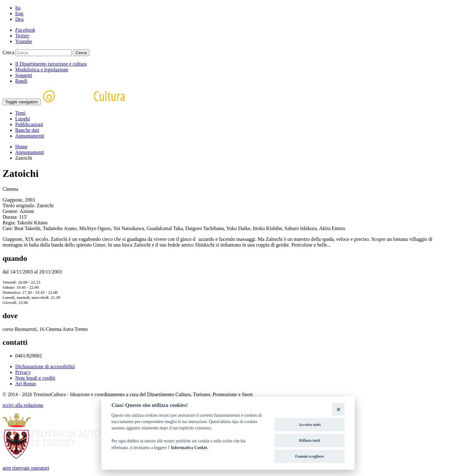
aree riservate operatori (26, 468)
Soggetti (24, 75)
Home (21, 147)
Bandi (21, 81)
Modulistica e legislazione (42, 70)
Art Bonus (26, 384)
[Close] (338, 409)
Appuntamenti (30, 136)
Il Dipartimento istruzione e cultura (51, 64)
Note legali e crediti (35, 378)
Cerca (8, 52)
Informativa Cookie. (190, 448)
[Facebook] (25, 30)
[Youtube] (24, 41)
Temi (20, 113)
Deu (19, 19)
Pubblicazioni (29, 124)
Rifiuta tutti (310, 440)
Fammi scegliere (310, 456)
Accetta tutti (310, 425)
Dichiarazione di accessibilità (45, 367)
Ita (18, 8)
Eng (19, 13)
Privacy (23, 372)
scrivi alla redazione (23, 405)
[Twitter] (22, 36)
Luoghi (22, 119)
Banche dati (27, 130)
